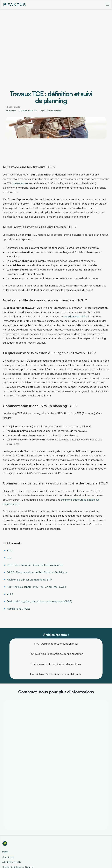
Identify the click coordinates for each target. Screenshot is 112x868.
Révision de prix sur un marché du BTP (29, 579)
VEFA (10, 594)
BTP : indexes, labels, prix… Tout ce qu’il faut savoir (36, 587)
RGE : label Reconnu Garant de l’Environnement (35, 565)
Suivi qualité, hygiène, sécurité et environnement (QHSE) (39, 601)
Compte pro (8, 857)
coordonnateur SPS (75, 316)
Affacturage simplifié (12, 862)
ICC (9, 558)
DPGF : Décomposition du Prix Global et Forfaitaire (37, 572)
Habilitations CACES (19, 609)
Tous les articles (11, 111)
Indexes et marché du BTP (28, 111)
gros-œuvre (21, 183)
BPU (10, 550)
